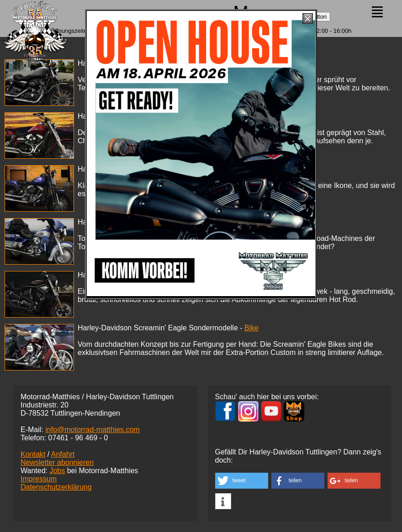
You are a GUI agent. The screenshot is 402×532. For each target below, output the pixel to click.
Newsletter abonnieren (57, 462)
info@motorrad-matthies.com (93, 430)
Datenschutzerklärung (56, 487)
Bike (251, 328)
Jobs (57, 471)
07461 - (78, 438)
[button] (242, 481)
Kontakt (33, 454)
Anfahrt (63, 454)
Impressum (39, 479)
